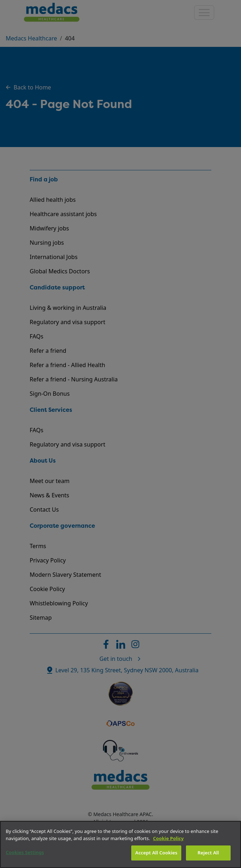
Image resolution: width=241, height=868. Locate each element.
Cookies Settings (25, 852)
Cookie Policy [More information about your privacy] (168, 838)
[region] (121, 844)
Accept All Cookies (156, 853)
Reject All (208, 853)
